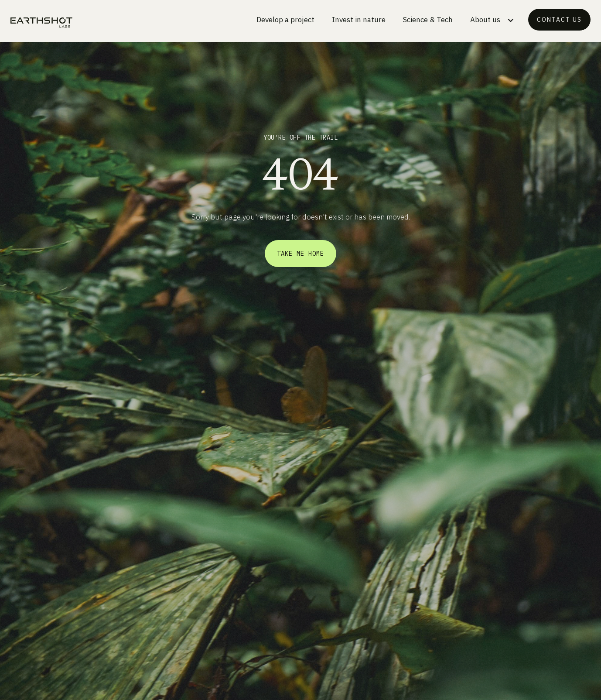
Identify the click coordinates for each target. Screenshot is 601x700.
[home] (41, 23)
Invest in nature (359, 20)
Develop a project (285, 20)
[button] (492, 21)
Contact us (559, 20)
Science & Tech (428, 20)
